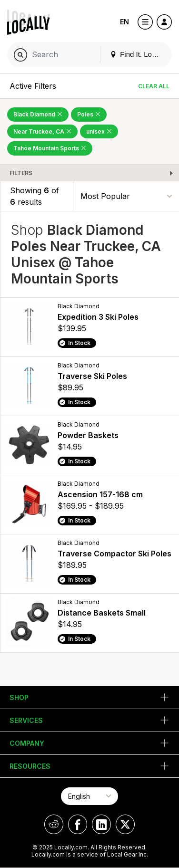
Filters (21, 173)
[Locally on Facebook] (78, 824)
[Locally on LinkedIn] (101, 824)
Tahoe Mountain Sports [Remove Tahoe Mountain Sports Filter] (50, 148)
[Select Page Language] (89, 796)
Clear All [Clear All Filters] (154, 86)
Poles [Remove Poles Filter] (89, 114)
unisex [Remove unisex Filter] (99, 131)
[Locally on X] (125, 824)
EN (124, 22)
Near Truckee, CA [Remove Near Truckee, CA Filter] (42, 131)
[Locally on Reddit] (54, 824)
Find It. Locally (138, 54)
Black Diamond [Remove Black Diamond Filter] (38, 114)
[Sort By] (126, 196)
